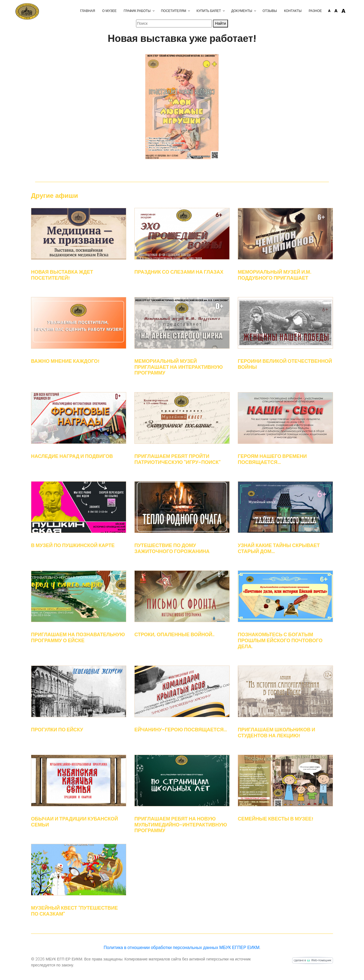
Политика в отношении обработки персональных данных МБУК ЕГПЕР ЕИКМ (182, 948)
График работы (121, 11)
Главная (72, 11)
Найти (221, 23)
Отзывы (254, 11)
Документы (226, 11)
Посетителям (158, 11)
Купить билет (193, 11)
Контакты (277, 11)
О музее (94, 11)
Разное (300, 11)
